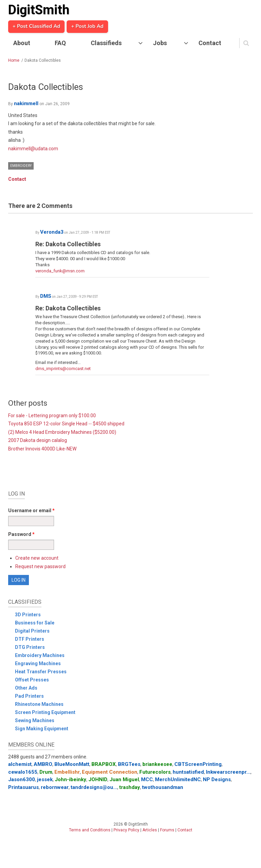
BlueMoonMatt (72, 764)
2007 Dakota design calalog (38, 440)
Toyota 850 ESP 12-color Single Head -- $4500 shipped (66, 424)
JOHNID (98, 779)
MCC (147, 779)
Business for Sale (35, 623)
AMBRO (43, 764)
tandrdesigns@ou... (94, 787)
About (22, 43)
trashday (130, 787)
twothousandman (163, 787)
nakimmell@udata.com (33, 149)
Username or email (31, 510)
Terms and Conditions (90, 830)
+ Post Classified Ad (36, 26)
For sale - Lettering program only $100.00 (52, 416)
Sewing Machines (35, 720)
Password (21, 534)
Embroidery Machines (40, 655)
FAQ (60, 43)
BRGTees (129, 764)
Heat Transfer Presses (41, 672)
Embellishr (67, 772)
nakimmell (26, 103)
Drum (46, 772)
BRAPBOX (104, 764)
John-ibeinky (71, 779)
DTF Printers (30, 639)
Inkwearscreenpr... (228, 772)
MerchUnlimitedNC (178, 779)
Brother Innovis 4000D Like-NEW (42, 449)
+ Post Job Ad (87, 26)
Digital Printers (32, 631)
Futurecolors (155, 772)
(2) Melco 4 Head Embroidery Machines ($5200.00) (62, 432)
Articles (150, 830)
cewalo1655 (23, 772)
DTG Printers (30, 647)
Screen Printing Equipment (45, 712)
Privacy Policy (126, 830)
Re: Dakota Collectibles (68, 244)
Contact (210, 43)
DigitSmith (39, 10)
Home (14, 60)
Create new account (37, 558)
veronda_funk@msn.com (60, 271)
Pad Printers (29, 696)
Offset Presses (32, 680)
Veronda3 (52, 232)
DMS (46, 296)
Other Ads (26, 688)
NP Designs (217, 779)
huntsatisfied (188, 772)
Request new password (40, 566)
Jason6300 (22, 779)
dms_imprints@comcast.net (63, 369)
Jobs (160, 43)
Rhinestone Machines (39, 704)
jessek (45, 779)
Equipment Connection (110, 772)
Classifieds (106, 43)
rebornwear (55, 787)
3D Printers (28, 615)
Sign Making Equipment (42, 729)
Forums (167, 830)
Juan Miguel (124, 779)
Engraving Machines (38, 663)
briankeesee (157, 764)
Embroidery (21, 166)
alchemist (20, 764)
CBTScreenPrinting (198, 764)
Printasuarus (23, 787)
